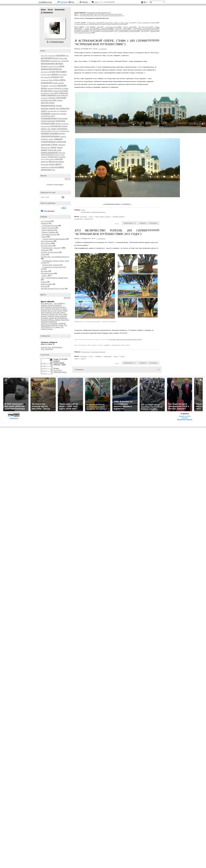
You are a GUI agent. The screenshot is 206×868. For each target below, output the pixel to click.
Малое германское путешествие (148, 23)
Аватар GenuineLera (55, 28)
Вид (146, 3)
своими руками (50, 133)
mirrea (60, 311)
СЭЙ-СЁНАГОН (47, 327)
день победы (54, 80)
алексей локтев (53, 66)
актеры (59, 63)
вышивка (48, 77)
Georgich (44, 311)
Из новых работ (47, 246)
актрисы (44, 66)
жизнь (44, 88)
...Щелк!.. (44, 276)
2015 (42, 56)
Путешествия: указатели (51, 265)
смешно (58, 139)
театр (53, 147)
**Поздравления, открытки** (51, 248)
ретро (58, 123)
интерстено (46, 91)
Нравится (143, 223)
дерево (76, 358)
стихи (54, 144)
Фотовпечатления (47, 273)
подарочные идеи (48, 116)
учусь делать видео (47, 159)
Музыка (44, 282)
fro (61, 309)
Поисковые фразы (60, 372)
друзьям (62, 85)
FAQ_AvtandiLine (47, 349)
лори (54, 100)
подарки (46, 113)
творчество (45, 148)
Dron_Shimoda (46, 309)
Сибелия (54, 325)
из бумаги (65, 88)
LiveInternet (46, 2)
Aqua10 (50, 305)
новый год (54, 108)
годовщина (45, 80)
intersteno (46, 61)
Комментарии (60, 9)
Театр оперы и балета (103, 216)
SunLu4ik (56, 313)
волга (43, 77)
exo (67, 56)
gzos (57, 58)
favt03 (58, 309)
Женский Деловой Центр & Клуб (53, 289)
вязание (55, 77)
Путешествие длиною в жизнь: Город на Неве (120, 23)
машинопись (48, 105)
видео (55, 74)
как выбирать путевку (47, 93)
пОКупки (44, 286)
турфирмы (44, 157)
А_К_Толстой (46, 221)
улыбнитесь (53, 157)
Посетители (58, 370)
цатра (52, 164)
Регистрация (64, 2)
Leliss (55, 311)
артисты (57, 69)
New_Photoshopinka (55, 347)
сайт (49, 129)
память (44, 111)
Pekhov (65, 311)
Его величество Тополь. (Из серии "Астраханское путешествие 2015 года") (102, 16)
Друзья (50, 9)
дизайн (55, 83)
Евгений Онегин (118, 216)
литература (46, 100)
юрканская (46, 170)
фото (52, 161)
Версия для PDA (185, 857)
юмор (61, 167)
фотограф (45, 165)
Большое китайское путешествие (116, 24)
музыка (45, 108)
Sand (43, 313)
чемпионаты (45, 167)
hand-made (63, 58)
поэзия (44, 121)
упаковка (62, 157)
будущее (44, 75)
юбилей (54, 167)
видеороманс (63, 75)
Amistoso (44, 305)
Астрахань (83, 216)
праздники (60, 121)
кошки (58, 95)
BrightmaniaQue (47, 307)
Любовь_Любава (54, 320)
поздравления (49, 118)
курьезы (52, 98)
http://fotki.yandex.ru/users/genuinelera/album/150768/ (125, 339)
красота (64, 95)
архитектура (45, 72)
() (135, 223)
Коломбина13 (62, 318)
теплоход (57, 155)
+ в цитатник (102, 49)
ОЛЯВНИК (62, 324)
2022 (46, 56)
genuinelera (47, 58)
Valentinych (45, 314)
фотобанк (59, 162)
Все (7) (68, 179)
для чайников (53, 86)
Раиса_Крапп (46, 325)
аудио (52, 72)
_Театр (43, 237)
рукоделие (56, 126)
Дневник (153, 40)
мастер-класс (48, 103)
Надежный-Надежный (49, 322)
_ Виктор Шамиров (48, 230)
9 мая (50, 56)
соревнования (48, 142)
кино (56, 93)
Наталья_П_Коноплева (49, 324)
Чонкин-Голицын (47, 329)
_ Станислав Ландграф (49, 226)
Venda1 (52, 314)
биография (61, 72)
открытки (64, 108)
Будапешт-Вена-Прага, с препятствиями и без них (89, 24)
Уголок (43, 255)
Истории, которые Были (50, 252)
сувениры (61, 145)
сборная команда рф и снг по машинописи (55, 131)
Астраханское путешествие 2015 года (98, 13)
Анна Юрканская (47, 241)
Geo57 (65, 309)
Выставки (44, 271)
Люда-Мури (65, 320)
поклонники (62, 118)
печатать (63, 111)
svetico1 (63, 313)
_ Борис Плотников (48, 228)
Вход (73, 2)
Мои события (46, 243)
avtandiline (61, 55)
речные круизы (45, 126)
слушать (45, 139)
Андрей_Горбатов (47, 316)
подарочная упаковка (58, 114)
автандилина (48, 63)
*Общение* (45, 250)
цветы (58, 164)
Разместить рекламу (185, 860)
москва (59, 106)
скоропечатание (50, 136)
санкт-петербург (59, 129)
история (64, 91)
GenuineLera (42, 13)
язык (53, 170)
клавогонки (63, 93)
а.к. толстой (63, 61)
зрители (58, 88)
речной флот (65, 124)
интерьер (56, 91)
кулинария (44, 98)
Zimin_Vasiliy (63, 314)
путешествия (48, 123)
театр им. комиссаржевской (53, 154)
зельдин (51, 88)
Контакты (185, 859)
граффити (98, 356)
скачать (62, 133)
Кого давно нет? (47, 303)
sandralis (54, 61)
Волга (116, 356)
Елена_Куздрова (60, 316)
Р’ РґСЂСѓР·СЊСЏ (57, 42)
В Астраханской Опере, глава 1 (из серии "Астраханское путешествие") (101, 14)
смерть (51, 139)
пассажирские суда (54, 111)
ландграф (61, 98)
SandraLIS (49, 313)
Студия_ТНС (62, 325)
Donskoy (63, 307)
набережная (108, 356)
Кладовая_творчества (49, 318)
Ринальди (45, 223)
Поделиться (153, 223)
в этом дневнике (49, 211)
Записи (43, 9)
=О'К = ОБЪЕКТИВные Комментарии (54, 278)
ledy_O (50, 311)
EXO (53, 309)
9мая (54, 56)
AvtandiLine (58, 305)
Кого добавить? (60, 303)
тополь (83, 358)
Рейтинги (85, 2)
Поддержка (142, 2)
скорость (63, 137)
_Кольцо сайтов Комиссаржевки (54, 239)
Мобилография (46, 284)
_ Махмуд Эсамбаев (48, 232)
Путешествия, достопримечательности (55, 257)
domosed (56, 307)
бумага (49, 75)
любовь (60, 100)
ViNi (57, 314)
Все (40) (67, 298)
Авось (96, 2)
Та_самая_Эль (58, 327)
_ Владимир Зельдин (49, 235)
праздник (51, 121)
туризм (62, 155)
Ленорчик (44, 320)
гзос (61, 77)
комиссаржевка (48, 95)
